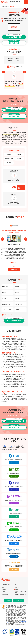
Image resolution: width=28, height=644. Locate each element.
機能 (16, 584)
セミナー (4, 591)
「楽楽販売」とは (6, 584)
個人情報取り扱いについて (20, 594)
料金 (3, 588)
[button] (13, 90)
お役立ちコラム (6, 595)
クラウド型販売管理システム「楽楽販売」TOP (9, 5)
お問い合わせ (18, 588)
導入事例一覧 (14, 270)
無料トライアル (18, 601)
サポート (4, 590)
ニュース (17, 586)
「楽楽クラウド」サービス (9, 446)
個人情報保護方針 (19, 596)
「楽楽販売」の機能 (4, 6)
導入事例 (4, 586)
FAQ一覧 (4, 593)
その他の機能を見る (8, 315)
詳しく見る (15, 263)
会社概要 (17, 590)
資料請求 (8, 601)
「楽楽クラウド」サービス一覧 (20, 592)
